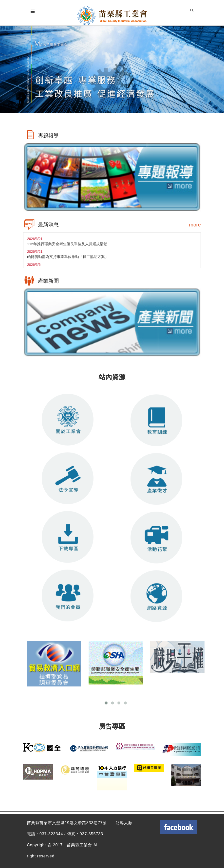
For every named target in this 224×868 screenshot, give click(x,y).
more (195, 226)
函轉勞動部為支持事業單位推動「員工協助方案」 (68, 259)
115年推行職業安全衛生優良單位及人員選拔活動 (67, 246)
